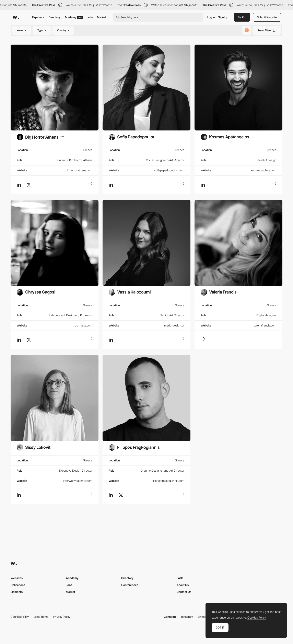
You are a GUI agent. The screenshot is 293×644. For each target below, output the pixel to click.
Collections (18, 585)
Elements (17, 592)
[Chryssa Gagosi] (36, 292)
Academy (74, 17)
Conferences (130, 585)
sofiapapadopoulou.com (169, 170)
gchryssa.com (84, 325)
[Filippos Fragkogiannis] (134, 447)
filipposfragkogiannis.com (168, 481)
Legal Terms (41, 617)
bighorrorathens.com (79, 170)
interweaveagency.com (78, 481)
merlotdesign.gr (174, 325)
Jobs (90, 17)
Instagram (187, 617)
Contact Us (184, 592)
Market (102, 17)
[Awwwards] (16, 17)
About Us (183, 585)
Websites (17, 578)
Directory (55, 17)
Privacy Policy (62, 617)
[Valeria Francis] (219, 292)
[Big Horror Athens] (40, 137)
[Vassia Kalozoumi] (130, 292)
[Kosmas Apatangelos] (225, 137)
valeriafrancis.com (265, 325)
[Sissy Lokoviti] (34, 447)
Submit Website (267, 17)
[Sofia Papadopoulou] (132, 137)
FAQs (180, 578)
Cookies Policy (20, 617)
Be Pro (242, 17)
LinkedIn (203, 617)
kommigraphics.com (264, 170)
